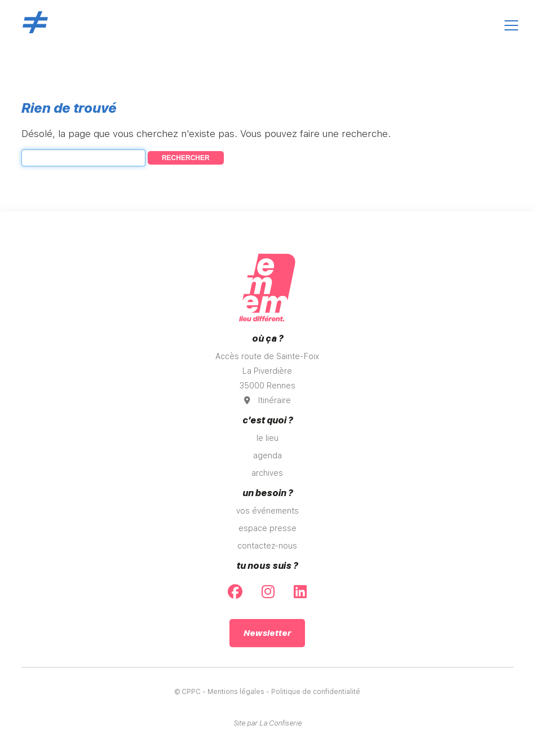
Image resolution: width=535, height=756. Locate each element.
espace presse (267, 528)
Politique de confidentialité (316, 692)
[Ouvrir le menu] (511, 25)
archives (267, 473)
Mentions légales (236, 692)
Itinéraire (267, 400)
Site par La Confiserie (267, 723)
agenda (267, 456)
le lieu (267, 438)
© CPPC (188, 692)
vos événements (267, 511)
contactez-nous (267, 546)
